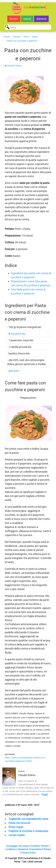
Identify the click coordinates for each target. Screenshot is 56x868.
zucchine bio (18, 334)
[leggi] (45, 795)
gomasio (14, 371)
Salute (27, 19)
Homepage (12, 846)
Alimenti (41, 19)
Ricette (14, 19)
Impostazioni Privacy (41, 849)
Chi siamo (24, 846)
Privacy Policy (29, 853)
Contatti (35, 846)
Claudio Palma (14, 66)
